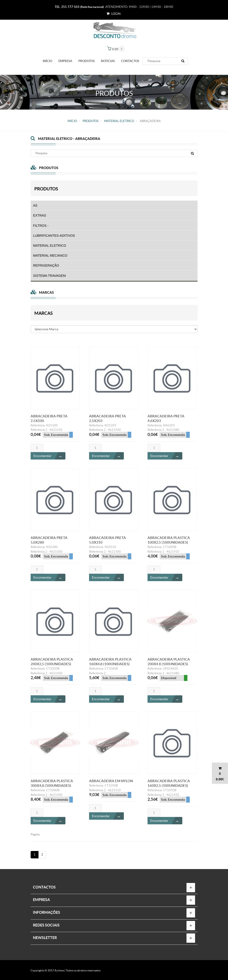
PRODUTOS (87, 61)
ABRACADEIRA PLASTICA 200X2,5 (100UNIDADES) (52, 664)
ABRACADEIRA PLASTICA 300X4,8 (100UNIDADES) (52, 786)
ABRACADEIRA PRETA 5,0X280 (49, 542)
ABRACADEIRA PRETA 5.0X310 (108, 542)
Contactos (130, 61)
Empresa (65, 61)
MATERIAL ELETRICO (119, 121)
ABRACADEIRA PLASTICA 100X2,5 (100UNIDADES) (169, 542)
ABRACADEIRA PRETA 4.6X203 (166, 421)
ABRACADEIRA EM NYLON (111, 783)
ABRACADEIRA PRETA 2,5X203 (108, 421)
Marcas (43, 313)
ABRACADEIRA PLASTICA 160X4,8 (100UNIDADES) (110, 664)
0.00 (219, 779)
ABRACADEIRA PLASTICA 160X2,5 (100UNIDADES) (169, 786)
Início (47, 61)
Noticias (108, 61)
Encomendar (49, 458)
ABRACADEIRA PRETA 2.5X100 (49, 421)
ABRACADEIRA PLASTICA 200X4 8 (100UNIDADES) (169, 664)
